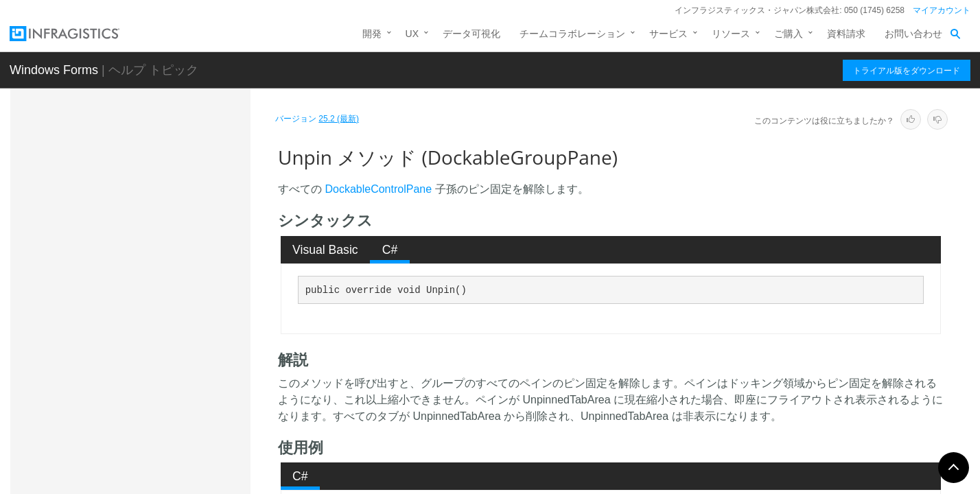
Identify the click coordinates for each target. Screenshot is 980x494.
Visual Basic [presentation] (325, 250)
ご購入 (789, 34)
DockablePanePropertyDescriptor (159, 441)
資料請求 (846, 34)
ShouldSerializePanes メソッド (179, 263)
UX (412, 34)
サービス (668, 34)
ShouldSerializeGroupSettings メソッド (177, 233)
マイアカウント (942, 10)
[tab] (326, 250)
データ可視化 (471, 34)
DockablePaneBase (129, 393)
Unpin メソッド (146, 336)
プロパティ (124, 364)
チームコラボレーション (572, 34)
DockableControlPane (378, 189)
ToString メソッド (150, 311)
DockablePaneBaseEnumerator (154, 417)
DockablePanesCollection (142, 465)
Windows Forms (54, 70)
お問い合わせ (913, 34)
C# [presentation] (390, 250)
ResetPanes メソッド (159, 163)
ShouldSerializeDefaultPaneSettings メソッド (179, 194)
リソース (731, 34)
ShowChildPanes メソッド (169, 287)
